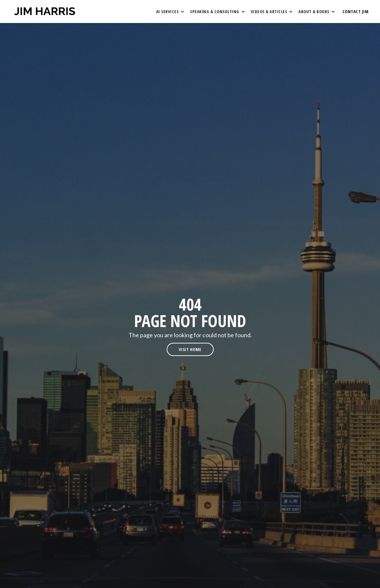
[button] (170, 12)
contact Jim (356, 12)
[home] (45, 12)
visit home (190, 349)
